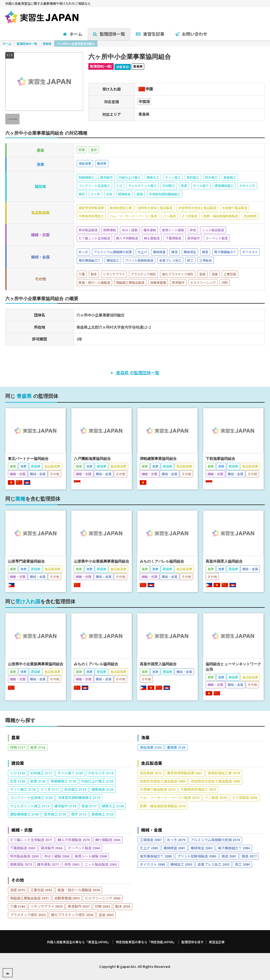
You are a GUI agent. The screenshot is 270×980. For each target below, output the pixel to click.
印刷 (102, 906)
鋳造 (229, 856)
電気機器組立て (156, 856)
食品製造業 (152, 763)
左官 (18, 781)
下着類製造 (23, 848)
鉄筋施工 (102, 814)
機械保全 (202, 848)
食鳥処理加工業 (224, 773)
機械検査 (174, 848)
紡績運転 (21, 864)
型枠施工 (55, 814)
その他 (18, 880)
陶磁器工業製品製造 (30, 898)
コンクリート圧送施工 (31, 797)
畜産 (38, 747)
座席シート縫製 (91, 856)
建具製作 (65, 806)
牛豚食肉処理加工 (198, 789)
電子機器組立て (234, 848)
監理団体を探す (192, 942)
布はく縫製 (57, 856)
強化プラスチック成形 (72, 915)
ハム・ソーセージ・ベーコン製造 (170, 797)
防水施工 (75, 789)
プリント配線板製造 (197, 856)
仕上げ (149, 848)
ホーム (7, 44)
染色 (72, 864)
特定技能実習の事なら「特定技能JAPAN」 (146, 942)
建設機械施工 (24, 814)
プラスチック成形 (28, 915)
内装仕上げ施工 (97, 781)
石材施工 (41, 773)
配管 (38, 781)
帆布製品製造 (24, 856)
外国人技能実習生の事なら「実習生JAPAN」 (79, 942)
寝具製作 (52, 848)
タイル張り (70, 773)
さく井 (50, 789)
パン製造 (216, 797)
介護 (18, 906)
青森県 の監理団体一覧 (135, 373)
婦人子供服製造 (74, 840)
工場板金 (151, 840)
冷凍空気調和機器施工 (79, 797)
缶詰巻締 (151, 773)
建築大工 (113, 806)
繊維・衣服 (22, 830)
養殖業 (176, 747)
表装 (89, 806)
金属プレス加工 (214, 864)
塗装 (106, 915)
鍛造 (249, 856)
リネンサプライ (46, 906)
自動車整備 (67, 898)
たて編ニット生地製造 (31, 840)
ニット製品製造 (101, 864)
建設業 (18, 763)
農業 (16, 738)
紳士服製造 (108, 840)
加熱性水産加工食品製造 (163, 781)
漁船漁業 (151, 747)
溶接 (18, 890)
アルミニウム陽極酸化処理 (215, 840)
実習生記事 (217, 942)
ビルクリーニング (103, 898)
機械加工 (181, 864)
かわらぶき (101, 773)
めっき (176, 840)
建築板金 (102, 789)
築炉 (79, 814)
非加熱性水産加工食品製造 (216, 781)
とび (18, 773)
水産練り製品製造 (158, 789)
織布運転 (48, 864)
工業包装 (41, 890)
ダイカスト (152, 864)
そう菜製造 (245, 797)
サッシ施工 (23, 789)
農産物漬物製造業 (185, 773)
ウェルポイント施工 (30, 806)
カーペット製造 (84, 848)
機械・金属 (152, 830)
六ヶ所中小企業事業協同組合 (76, 44)
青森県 (47, 44)
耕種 (18, 747)
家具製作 (79, 906)
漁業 (145, 738)
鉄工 (242, 864)
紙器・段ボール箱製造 (79, 890)
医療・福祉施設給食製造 (163, 806)
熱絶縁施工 (63, 781)
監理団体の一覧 (27, 44)
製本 (123, 906)
